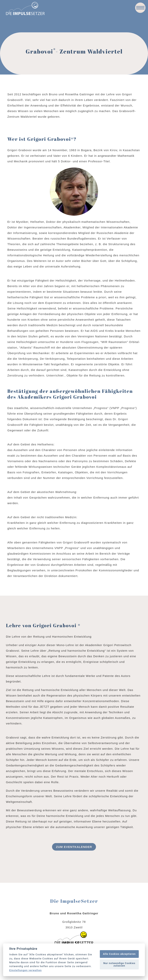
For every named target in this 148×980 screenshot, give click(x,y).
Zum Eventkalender (74, 847)
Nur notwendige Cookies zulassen (119, 964)
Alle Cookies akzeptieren (119, 954)
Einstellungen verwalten (25, 970)
